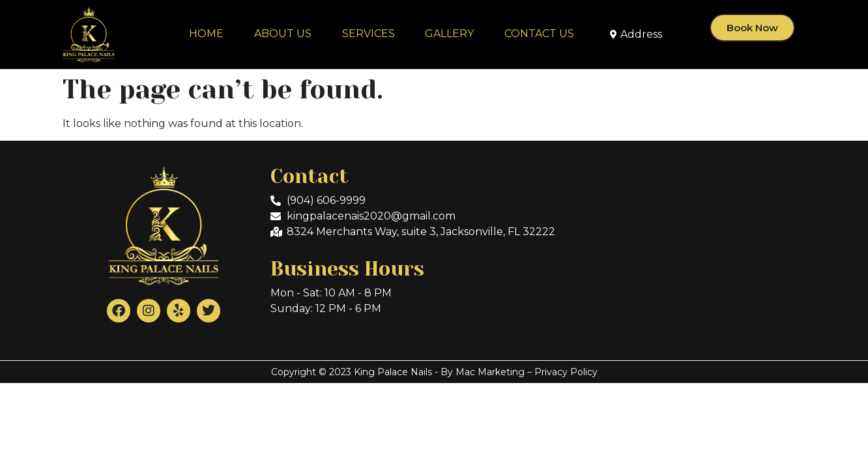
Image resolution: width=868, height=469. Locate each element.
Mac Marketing (490, 372)
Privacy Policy (566, 372)
